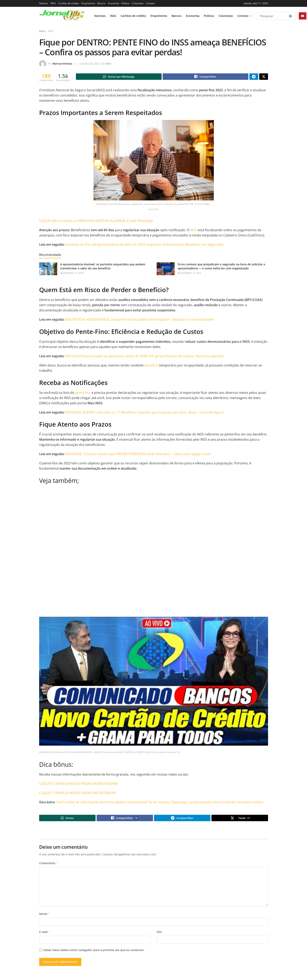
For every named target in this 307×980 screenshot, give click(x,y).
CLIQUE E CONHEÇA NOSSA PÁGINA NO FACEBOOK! (78, 793)
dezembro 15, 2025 (72, 273)
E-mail (45, 934)
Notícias (44, 3)
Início (42, 31)
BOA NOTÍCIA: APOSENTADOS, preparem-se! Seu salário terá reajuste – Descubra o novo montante (140, 320)
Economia (114, 3)
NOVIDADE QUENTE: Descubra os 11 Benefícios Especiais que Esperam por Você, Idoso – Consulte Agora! (144, 413)
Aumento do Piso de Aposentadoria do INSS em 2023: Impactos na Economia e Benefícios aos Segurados (144, 245)
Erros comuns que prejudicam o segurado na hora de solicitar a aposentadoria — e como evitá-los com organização (221, 267)
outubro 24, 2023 (89, 64)
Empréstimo (88, 3)
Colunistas (138, 3)
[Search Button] (291, 16)
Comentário (49, 865)
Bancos (101, 3)
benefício (151, 366)
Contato (150, 3)
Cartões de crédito (69, 3)
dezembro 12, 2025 (189, 273)
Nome (45, 915)
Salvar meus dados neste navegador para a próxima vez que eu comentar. (94, 952)
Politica (125, 3)
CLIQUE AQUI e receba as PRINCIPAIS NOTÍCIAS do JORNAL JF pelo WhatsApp (96, 221)
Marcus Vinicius (62, 64)
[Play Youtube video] (154, 682)
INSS (53, 3)
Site (159, 934)
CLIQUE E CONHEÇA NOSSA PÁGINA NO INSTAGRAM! (78, 784)
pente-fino (83, 393)
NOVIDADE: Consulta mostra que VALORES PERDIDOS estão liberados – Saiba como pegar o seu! (138, 455)
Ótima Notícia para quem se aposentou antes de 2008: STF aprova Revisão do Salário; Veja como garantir (145, 357)
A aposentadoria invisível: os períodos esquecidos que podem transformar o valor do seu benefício (103, 267)
